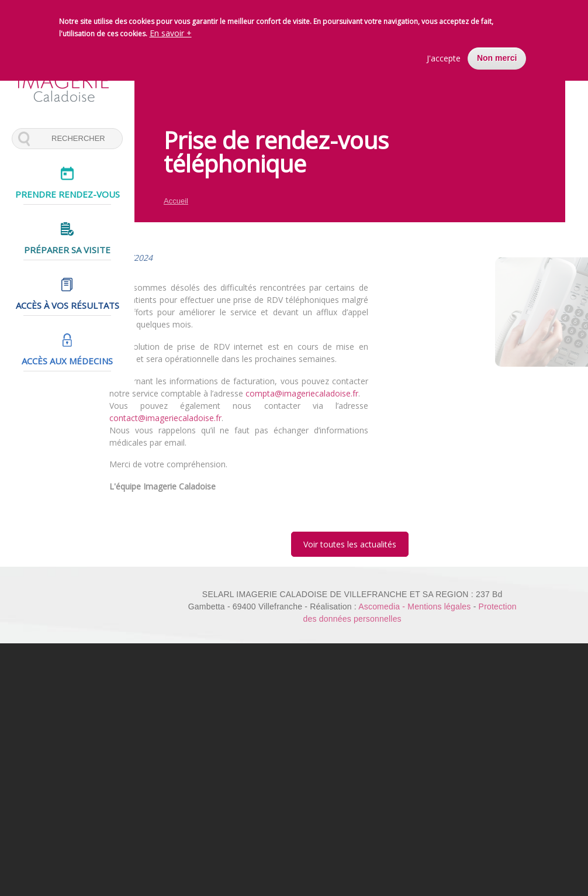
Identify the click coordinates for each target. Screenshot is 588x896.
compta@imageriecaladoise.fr (295, 393)
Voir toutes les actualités (350, 544)
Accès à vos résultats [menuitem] (68, 303)
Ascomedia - (383, 606)
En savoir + (171, 32)
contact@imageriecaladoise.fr (159, 418)
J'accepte (444, 58)
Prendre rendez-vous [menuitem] (68, 194)
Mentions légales (439, 606)
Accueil (176, 201)
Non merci (497, 57)
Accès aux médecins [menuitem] (67, 357)
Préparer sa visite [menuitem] (67, 249)
